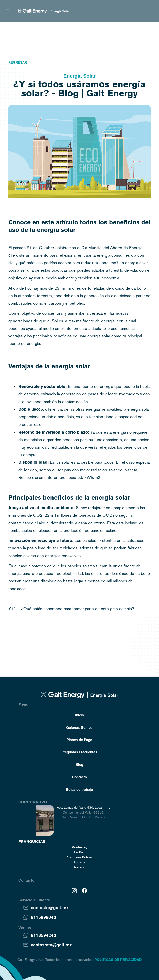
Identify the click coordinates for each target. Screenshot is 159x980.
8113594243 (43, 935)
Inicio (79, 715)
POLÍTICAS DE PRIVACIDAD (118, 960)
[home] (42, 11)
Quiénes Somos (79, 727)
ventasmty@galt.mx (51, 945)
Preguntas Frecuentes (79, 752)
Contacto (79, 777)
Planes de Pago (79, 740)
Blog (79, 764)
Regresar (18, 62)
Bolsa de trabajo (79, 789)
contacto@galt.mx (50, 907)
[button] (8, 11)
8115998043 (43, 917)
